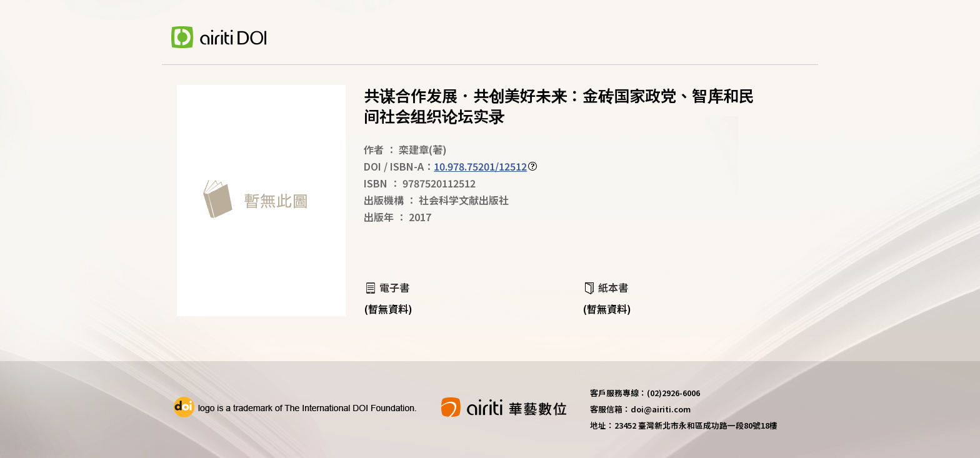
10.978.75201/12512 (480, 166)
